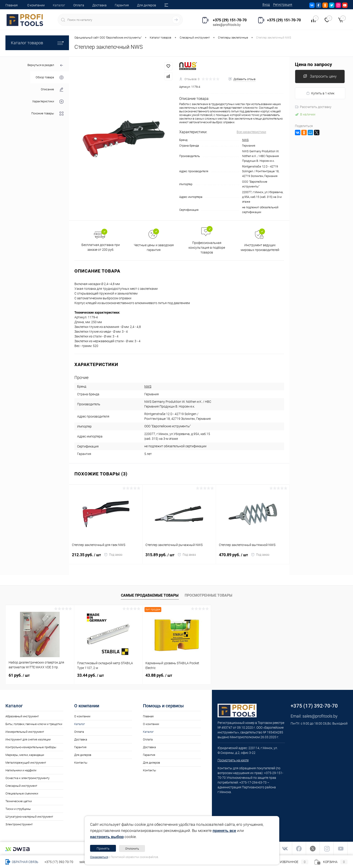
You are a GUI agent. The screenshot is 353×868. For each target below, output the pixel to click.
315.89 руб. (161, 558)
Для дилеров (147, 5)
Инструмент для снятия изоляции (28, 739)
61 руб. (19, 675)
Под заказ (113, 555)
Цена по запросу (314, 65)
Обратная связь (22, 862)
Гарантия (122, 5)
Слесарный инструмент (21, 786)
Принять (103, 848)
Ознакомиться (99, 857)
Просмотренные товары (208, 595)
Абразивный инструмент (22, 716)
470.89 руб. (235, 558)
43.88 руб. (159, 675)
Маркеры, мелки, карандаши (25, 755)
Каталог (59, 5)
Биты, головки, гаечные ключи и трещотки (34, 724)
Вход (266, 5)
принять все (224, 831)
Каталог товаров (37, 43)
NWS (245, 140)
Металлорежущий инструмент (26, 763)
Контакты (81, 763)
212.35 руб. (88, 558)
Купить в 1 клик (320, 93)
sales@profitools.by (320, 716)
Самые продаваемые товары (150, 595)
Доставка (99, 5)
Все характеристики (251, 132)
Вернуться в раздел (45, 65)
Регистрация (283, 5)
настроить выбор (107, 837)
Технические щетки (19, 801)
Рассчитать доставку (313, 107)
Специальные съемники (22, 793)
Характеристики (48, 102)
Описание (52, 90)
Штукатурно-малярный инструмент (29, 817)
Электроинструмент (19, 824)
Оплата (79, 5)
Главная (12, 5)
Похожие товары (47, 114)
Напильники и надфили (21, 770)
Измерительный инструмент (25, 732)
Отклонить (132, 849)
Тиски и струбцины (18, 809)
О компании (36, 5)
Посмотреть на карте (233, 760)
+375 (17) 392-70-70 (59, 862)
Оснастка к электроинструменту (27, 778)
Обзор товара (50, 77)
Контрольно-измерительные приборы (31, 747)
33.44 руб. (91, 675)
